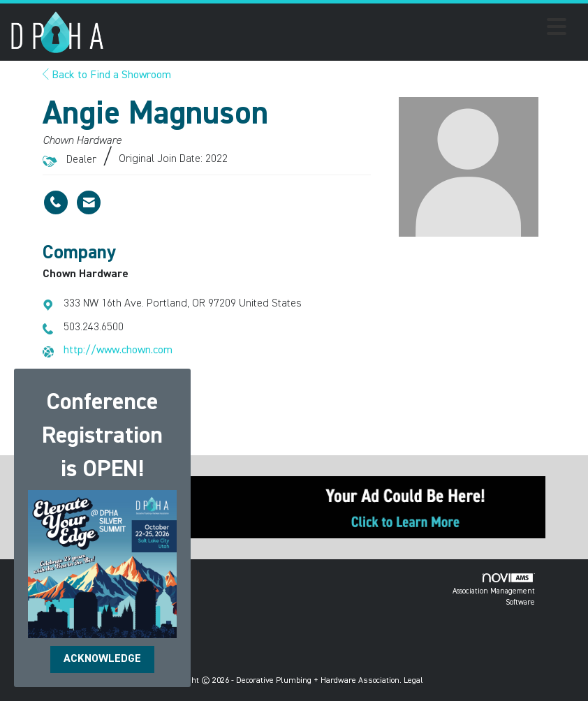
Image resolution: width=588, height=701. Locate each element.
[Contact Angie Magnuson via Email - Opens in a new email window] (89, 202)
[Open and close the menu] (339, 29)
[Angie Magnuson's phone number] (56, 202)
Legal (413, 681)
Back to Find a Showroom (107, 75)
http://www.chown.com (118, 350)
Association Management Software (494, 590)
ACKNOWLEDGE (102, 659)
